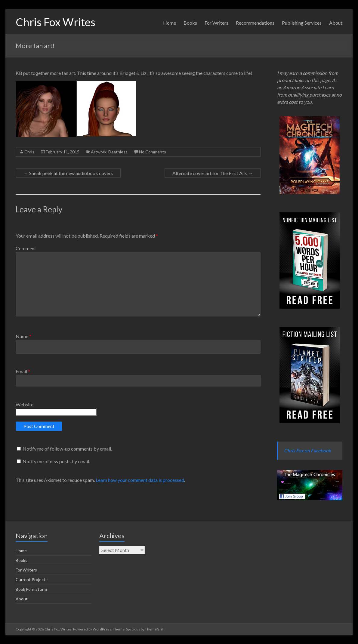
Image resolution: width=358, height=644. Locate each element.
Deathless (118, 152)
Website (25, 404)
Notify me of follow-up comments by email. (67, 449)
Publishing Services (302, 23)
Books (190, 23)
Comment (26, 248)
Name (23, 336)
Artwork (99, 152)
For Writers (216, 23)
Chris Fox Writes (56, 22)
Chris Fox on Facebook (307, 450)
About (336, 23)
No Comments (153, 152)
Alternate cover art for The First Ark (213, 173)
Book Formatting (31, 589)
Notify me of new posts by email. (56, 461)
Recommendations (255, 23)
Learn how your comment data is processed (140, 480)
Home (170, 23)
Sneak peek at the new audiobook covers (68, 173)
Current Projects (32, 579)
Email (23, 371)
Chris (29, 152)
